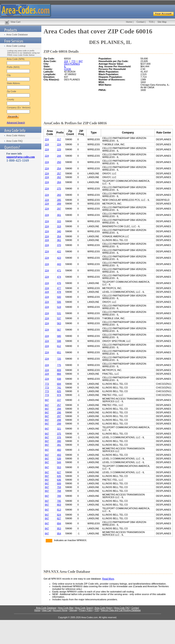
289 (59, 204)
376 (59, 437)
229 (59, 149)
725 (59, 359)
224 (66, 61)
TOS (151, 22)
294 (59, 409)
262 (59, 177)
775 (59, 365)
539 (59, 459)
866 (59, 374)
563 (59, 323)
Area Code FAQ (14, 141)
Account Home (60, 610)
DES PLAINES (72, 64)
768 (59, 491)
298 (59, 420)
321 (59, 429)
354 (59, 236)
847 (81, 61)
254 (59, 168)
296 (59, 412)
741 (59, 388)
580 (59, 336)
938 (59, 379)
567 (59, 330)
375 (59, 434)
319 (59, 226)
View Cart (15, 22)
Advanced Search (16, 123)
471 (59, 270)
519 (59, 307)
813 (59, 510)
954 (59, 533)
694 (59, 384)
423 (59, 258)
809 (59, 370)
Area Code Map (66, 608)
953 (59, 528)
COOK (68, 69)
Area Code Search (84, 608)
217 (59, 139)
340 (59, 231)
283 (59, 195)
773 (73, 61)
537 (59, 318)
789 (59, 496)
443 (59, 264)
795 (59, 501)
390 (59, 441)
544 (59, 462)
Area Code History (16, 135)
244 (59, 156)
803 (59, 505)
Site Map (162, 22)
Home (129, 22)
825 (59, 391)
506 (59, 302)
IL (65, 66)
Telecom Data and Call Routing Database (121, 610)
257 (59, 173)
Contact (140, 22)
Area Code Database (17, 35)
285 (59, 200)
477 (59, 288)
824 (59, 515)
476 (59, 283)
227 (59, 400)
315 (59, 221)
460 (59, 450)
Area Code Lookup (16, 46)
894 (59, 523)
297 (59, 209)
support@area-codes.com (21, 157)
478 (59, 292)
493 (59, 455)
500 (59, 297)
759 (59, 487)
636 (59, 480)
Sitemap (73, 610)
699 (59, 483)
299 (59, 424)
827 (59, 518)
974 (59, 395)
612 (59, 346)
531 (59, 313)
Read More (108, 579)
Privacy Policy (86, 610)
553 (59, 467)
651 (59, 352)
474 (59, 277)
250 (59, 162)
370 (59, 245)
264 (59, 182)
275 (59, 189)
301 (59, 215)
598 (59, 341)
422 (59, 251)
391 (59, 445)
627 (59, 472)
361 (59, 240)
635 (59, 476)
